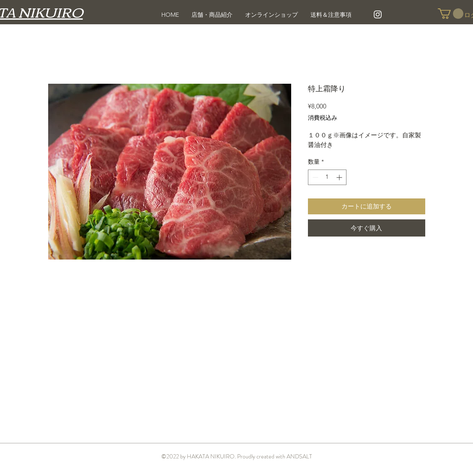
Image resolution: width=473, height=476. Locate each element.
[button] (451, 14)
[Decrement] (314, 177)
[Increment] (340, 177)
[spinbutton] (327, 177)
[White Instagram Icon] (378, 14)
